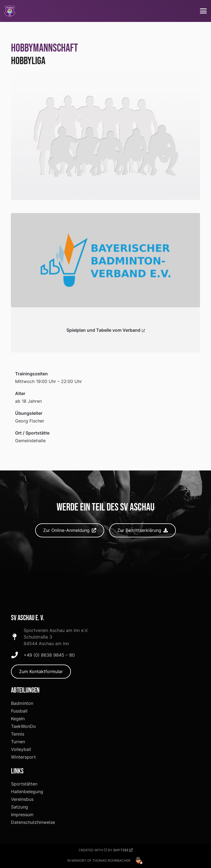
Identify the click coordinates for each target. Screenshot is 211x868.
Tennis (18, 734)
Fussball (19, 711)
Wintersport (23, 757)
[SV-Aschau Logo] (10, 11)
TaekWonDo (23, 726)
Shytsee (121, 850)
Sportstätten (24, 784)
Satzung (20, 807)
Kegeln (18, 719)
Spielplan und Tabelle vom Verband (106, 330)
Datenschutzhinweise (33, 822)
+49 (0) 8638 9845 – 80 (49, 655)
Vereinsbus (22, 799)
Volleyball (21, 749)
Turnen (18, 742)
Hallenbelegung (27, 792)
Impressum (22, 815)
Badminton (22, 703)
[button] (203, 11)
